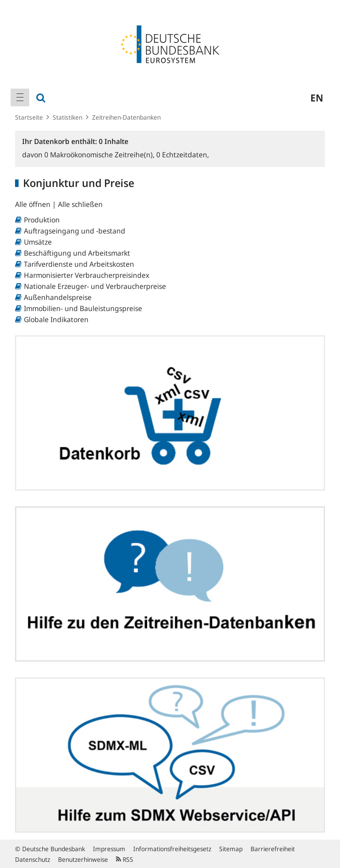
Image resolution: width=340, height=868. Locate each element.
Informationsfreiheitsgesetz (172, 849)
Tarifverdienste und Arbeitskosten (79, 264)
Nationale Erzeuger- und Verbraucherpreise (95, 286)
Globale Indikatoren (56, 319)
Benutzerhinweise (83, 859)
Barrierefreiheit (273, 849)
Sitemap (231, 849)
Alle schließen (80, 204)
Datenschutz (33, 859)
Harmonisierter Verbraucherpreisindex (87, 275)
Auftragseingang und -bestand (75, 231)
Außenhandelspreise (58, 297)
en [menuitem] (317, 97)
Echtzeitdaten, (183, 155)
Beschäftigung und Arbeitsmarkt (77, 253)
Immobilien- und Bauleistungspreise (83, 308)
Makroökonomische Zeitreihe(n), (100, 155)
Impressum (109, 849)
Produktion (42, 220)
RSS (125, 859)
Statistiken (68, 117)
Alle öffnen (34, 204)
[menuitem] (20, 97)
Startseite (29, 117)
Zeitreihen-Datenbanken (126, 117)
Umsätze (38, 242)
